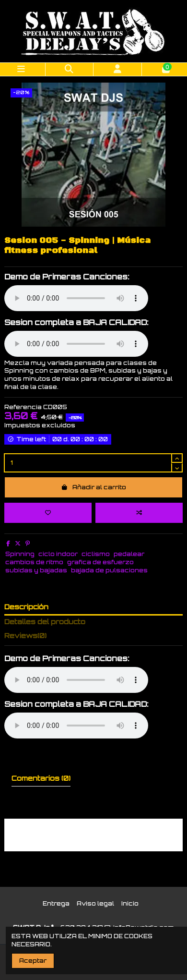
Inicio (130, 903)
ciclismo (96, 554)
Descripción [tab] (26, 607)
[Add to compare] (139, 513)
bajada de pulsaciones (109, 570)
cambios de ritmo (34, 562)
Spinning (20, 554)
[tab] (93, 638)
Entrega (56, 903)
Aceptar (33, 961)
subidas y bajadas (36, 570)
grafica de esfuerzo (100, 562)
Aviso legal (95, 903)
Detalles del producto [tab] (45, 622)
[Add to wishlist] (48, 513)
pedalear (129, 554)
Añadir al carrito (93, 487)
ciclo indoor (58, 554)
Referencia (23, 407)
